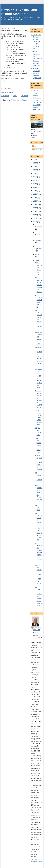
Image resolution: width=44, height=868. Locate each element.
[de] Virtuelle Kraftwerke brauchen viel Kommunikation (38, 596)
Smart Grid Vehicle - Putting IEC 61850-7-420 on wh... (38, 574)
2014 (35, 201)
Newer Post (5, 96)
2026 (35, 160)
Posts (35, 146)
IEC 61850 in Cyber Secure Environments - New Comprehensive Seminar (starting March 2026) (36, 100)
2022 (35, 173)
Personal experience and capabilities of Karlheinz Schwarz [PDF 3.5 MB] (36, 59)
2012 (35, 208)
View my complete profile (36, 861)
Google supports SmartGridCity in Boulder (38, 462)
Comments (37, 150)
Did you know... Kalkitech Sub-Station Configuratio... (38, 417)
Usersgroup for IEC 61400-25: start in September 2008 (38, 378)
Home (15, 96)
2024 (35, 166)
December (38, 227)
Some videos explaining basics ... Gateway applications (36, 73)
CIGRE (14, 54)
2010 (35, 215)
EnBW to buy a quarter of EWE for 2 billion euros (38, 445)
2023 (35, 170)
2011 (35, 211)
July (37, 260)
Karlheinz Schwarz (37, 629)
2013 (35, 204)
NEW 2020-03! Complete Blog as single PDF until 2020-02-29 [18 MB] (36, 42)
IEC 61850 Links (38, 507)
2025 (35, 163)
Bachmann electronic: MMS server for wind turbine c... (38, 356)
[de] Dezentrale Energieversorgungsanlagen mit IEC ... (38, 552)
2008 (35, 222)
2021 (35, 177)
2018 (35, 187)
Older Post (25, 96)
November (38, 235)
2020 (35, 180)
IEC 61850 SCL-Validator (38, 477)
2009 (35, 218)
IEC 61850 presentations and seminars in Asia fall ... (38, 319)
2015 (35, 198)
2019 (35, 184)
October (38, 241)
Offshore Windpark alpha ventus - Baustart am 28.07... (38, 285)
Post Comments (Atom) (19, 100)
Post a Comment (7, 92)
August (38, 254)
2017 (35, 191)
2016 (35, 194)
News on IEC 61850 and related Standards (19, 12)
